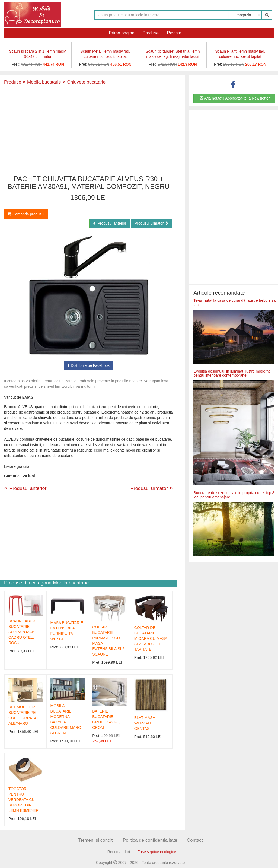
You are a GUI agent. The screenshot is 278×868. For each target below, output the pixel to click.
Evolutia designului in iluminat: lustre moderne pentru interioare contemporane (232, 373)
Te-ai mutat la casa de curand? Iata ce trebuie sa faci (234, 302)
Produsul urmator (151, 223)
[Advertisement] (89, 131)
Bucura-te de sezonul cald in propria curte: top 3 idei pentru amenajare (234, 495)
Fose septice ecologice (157, 852)
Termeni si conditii (96, 840)
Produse (151, 33)
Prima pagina (122, 33)
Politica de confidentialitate (150, 840)
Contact (195, 840)
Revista (174, 33)
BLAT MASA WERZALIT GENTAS (145, 723)
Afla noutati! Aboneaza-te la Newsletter (235, 98)
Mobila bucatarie (42, 82)
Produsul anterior (110, 223)
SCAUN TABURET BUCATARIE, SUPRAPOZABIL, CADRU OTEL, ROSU (24, 632)
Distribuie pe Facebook (89, 365)
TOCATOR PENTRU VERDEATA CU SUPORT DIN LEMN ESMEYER (23, 800)
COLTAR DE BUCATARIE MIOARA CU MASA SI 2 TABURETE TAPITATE (151, 638)
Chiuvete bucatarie (83, 82)
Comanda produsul (26, 214)
